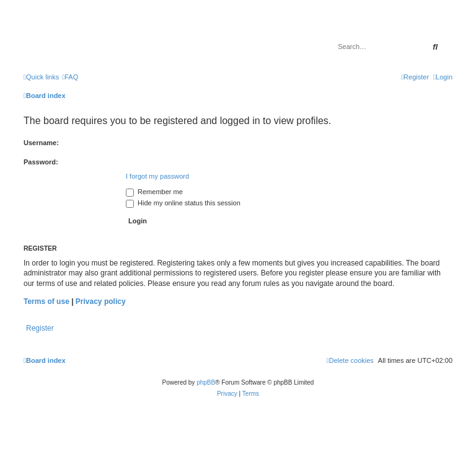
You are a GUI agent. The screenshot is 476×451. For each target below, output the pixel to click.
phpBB (206, 382)
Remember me (154, 192)
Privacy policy (101, 301)
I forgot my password (157, 176)
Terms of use (46, 301)
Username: (41, 143)
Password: (41, 162)
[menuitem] (70, 77)
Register (40, 328)
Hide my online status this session (183, 203)
